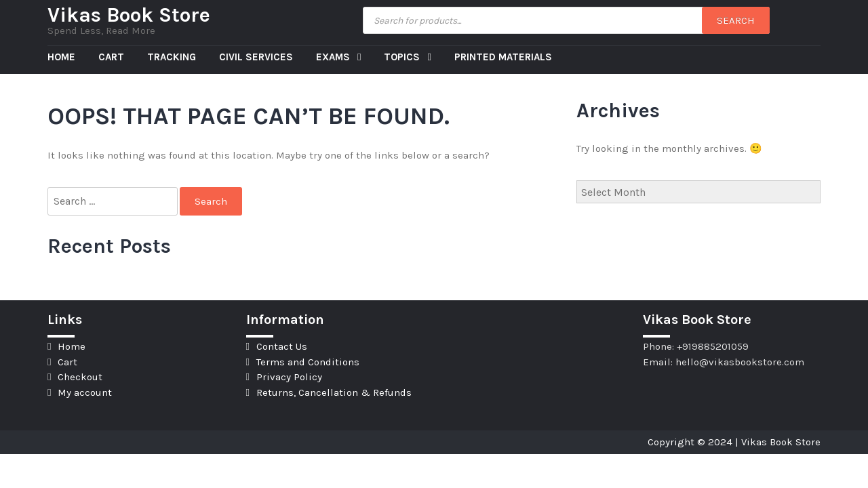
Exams (334, 57)
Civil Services (256, 57)
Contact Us (282, 346)
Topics (403, 57)
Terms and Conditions (308, 362)
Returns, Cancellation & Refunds (334, 392)
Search (736, 20)
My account (85, 392)
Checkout (80, 377)
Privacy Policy (289, 377)
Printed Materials (503, 57)
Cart (111, 57)
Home (61, 57)
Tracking (172, 57)
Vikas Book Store (129, 15)
